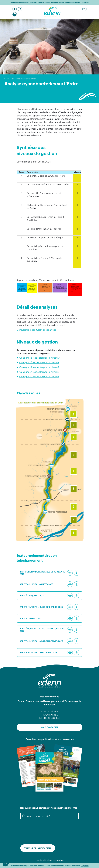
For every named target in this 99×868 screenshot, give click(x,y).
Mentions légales (43, 860)
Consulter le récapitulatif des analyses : (37, 330)
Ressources (15, 79)
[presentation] (32, 832)
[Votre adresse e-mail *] (49, 816)
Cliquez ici (85, 2)
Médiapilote (58, 860)
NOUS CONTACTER (50, 727)
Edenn (7, 79)
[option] (50, 470)
